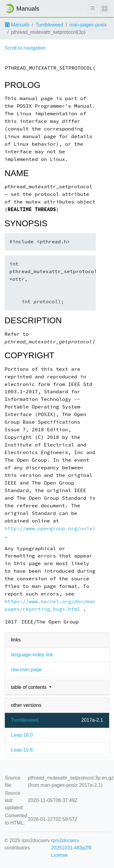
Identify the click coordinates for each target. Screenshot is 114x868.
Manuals (17, 25)
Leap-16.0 (22, 735)
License (59, 855)
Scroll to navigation (25, 48)
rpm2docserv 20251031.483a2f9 (71, 844)
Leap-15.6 (22, 750)
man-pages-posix (88, 25)
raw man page (26, 670)
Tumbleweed (49, 25)
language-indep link (32, 655)
